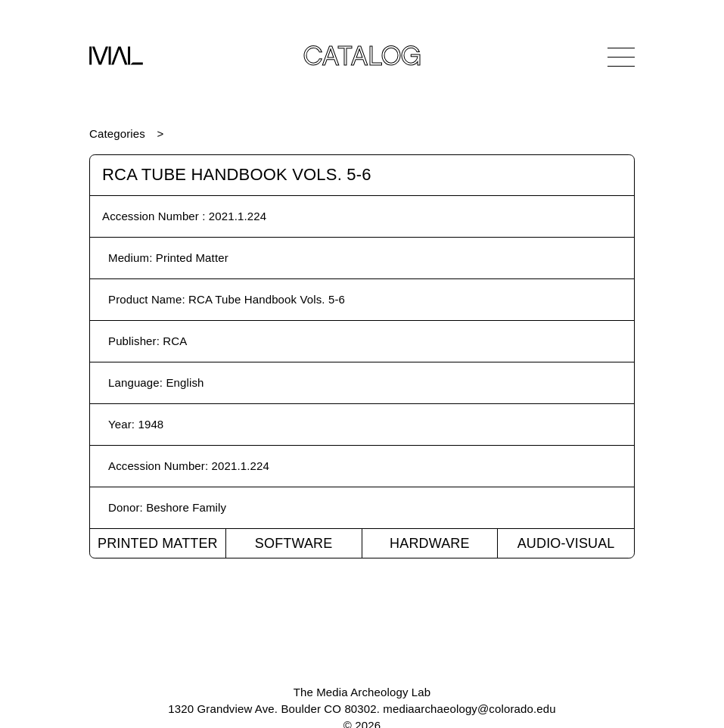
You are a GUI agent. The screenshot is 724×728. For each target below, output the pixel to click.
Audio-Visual (566, 543)
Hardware (430, 543)
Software (294, 543)
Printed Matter (158, 543)
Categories (117, 134)
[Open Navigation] (621, 57)
